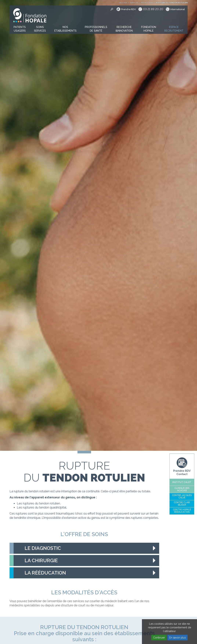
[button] (20, 29)
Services (134, 3)
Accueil (123, 3)
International (178, 9)
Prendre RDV (129, 9)
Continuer (159, 638)
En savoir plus (178, 638)
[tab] (84, 548)
